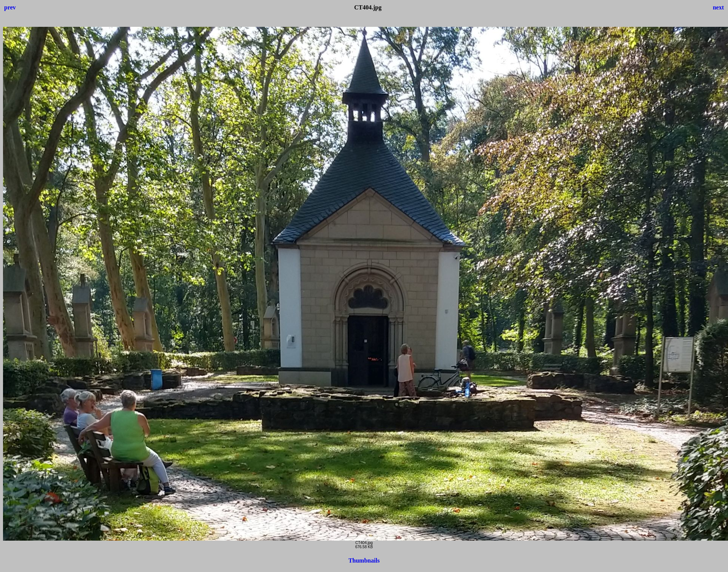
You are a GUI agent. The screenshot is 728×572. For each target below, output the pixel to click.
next (718, 7)
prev (10, 7)
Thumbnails (364, 560)
